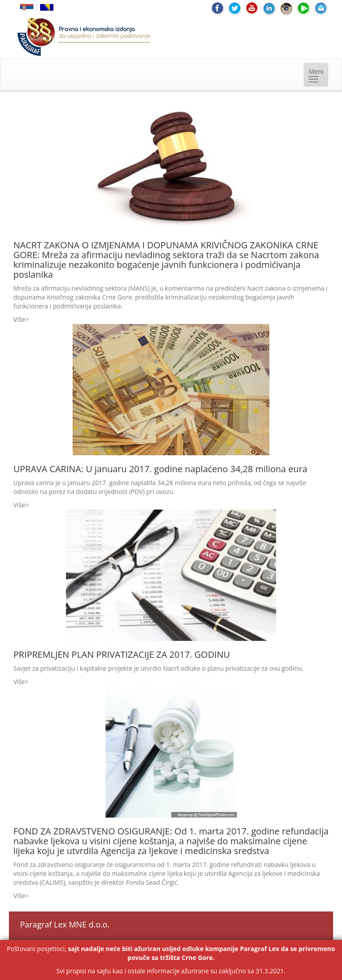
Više (19, 319)
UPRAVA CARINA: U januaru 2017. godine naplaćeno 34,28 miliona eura (160, 469)
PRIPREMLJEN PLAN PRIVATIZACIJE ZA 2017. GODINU (122, 654)
